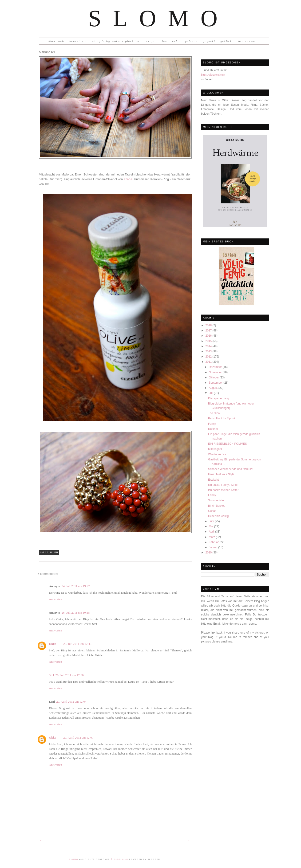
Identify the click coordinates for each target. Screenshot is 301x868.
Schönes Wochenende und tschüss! (231, 469)
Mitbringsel (215, 449)
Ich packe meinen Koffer (223, 490)
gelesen (191, 41)
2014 (209, 346)
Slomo (159, 18)
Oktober (214, 378)
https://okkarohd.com (213, 75)
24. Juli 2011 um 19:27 (76, 586)
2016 (209, 336)
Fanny (212, 424)
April (212, 532)
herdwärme (78, 41)
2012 (209, 357)
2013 (209, 351)
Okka (53, 644)
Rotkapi (213, 429)
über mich (56, 41)
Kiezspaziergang (219, 398)
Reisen (54, 553)
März (212, 537)
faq (164, 41)
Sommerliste (216, 500)
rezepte (151, 41)
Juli (211, 393)
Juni (212, 521)
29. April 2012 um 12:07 (78, 738)
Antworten (55, 599)
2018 (209, 325)
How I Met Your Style (221, 474)
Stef (51, 675)
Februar (214, 542)
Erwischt (213, 480)
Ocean (212, 511)
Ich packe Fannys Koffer (223, 485)
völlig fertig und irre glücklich (116, 41)
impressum (247, 41)
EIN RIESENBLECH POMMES (228, 444)
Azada (128, 179)
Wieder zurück (217, 454)
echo (176, 41)
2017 (209, 331)
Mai (212, 526)
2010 (209, 553)
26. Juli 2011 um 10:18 (76, 613)
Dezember (216, 367)
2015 (209, 341)
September (216, 383)
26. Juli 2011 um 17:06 (70, 675)
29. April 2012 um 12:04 (71, 702)
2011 (209, 362)
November (216, 372)
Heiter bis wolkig (218, 516)
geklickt (227, 41)
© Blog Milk (120, 859)
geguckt (209, 41)
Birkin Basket (216, 506)
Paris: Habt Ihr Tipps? (222, 418)
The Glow (214, 413)
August (214, 388)
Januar (214, 547)
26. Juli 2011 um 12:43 (77, 644)
